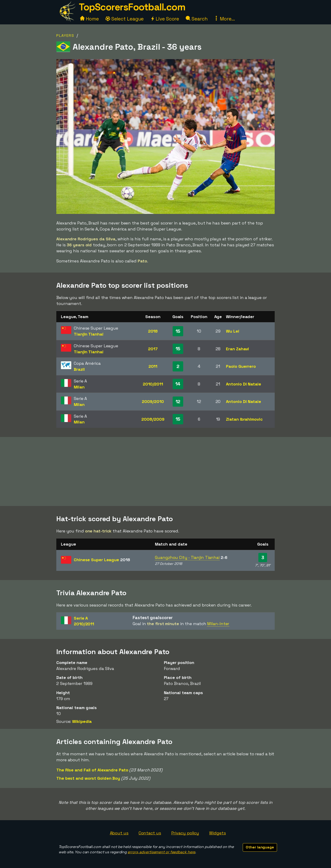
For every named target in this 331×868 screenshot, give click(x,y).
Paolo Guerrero (241, 366)
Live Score (165, 19)
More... (224, 19)
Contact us (150, 833)
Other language (260, 847)
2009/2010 (153, 401)
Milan (79, 387)
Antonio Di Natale (243, 384)
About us (119, 833)
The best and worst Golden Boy (88, 778)
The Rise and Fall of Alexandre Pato (92, 770)
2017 (153, 349)
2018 (153, 331)
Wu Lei (233, 331)
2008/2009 (153, 419)
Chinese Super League (102, 560)
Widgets (217, 833)
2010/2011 (153, 384)
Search (197, 19)
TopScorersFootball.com (132, 7)
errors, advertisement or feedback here (161, 852)
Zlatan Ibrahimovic (244, 419)
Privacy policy (185, 833)
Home (89, 19)
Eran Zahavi (237, 349)
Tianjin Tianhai (89, 334)
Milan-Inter (218, 624)
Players (65, 36)
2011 (153, 366)
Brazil (79, 369)
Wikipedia (82, 721)
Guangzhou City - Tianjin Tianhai (187, 557)
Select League (125, 19)
